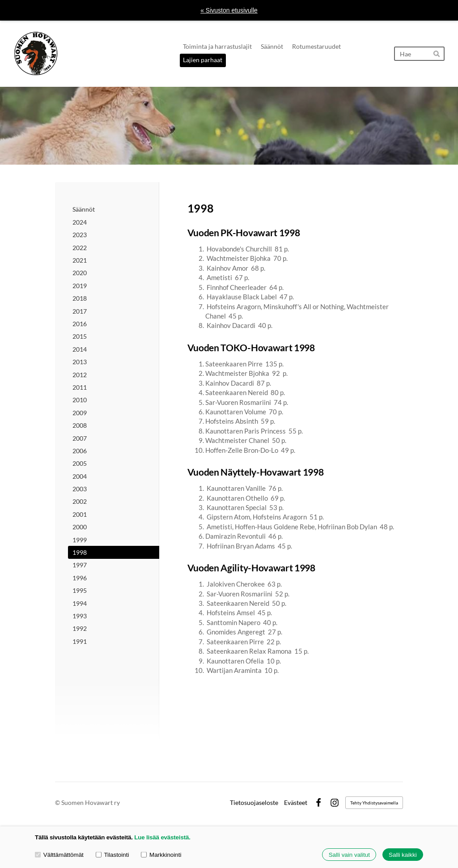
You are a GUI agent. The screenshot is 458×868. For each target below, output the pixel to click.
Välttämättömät (59, 854)
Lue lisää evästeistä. (162, 837)
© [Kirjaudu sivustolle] (58, 802)
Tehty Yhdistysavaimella (374, 803)
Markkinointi (161, 854)
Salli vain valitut (349, 855)
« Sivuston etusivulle (229, 10)
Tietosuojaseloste (254, 803)
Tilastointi (112, 854)
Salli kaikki (403, 855)
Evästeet (296, 803)
